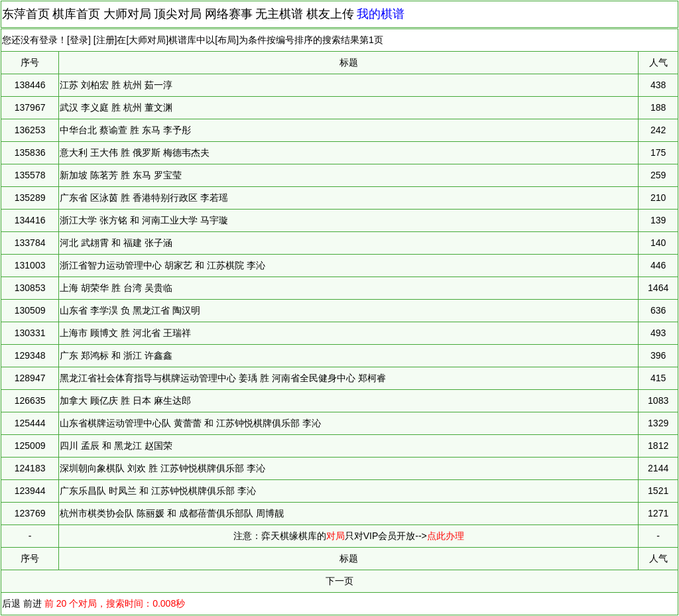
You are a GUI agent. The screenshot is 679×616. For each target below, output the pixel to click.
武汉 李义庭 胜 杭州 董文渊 (116, 107)
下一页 (339, 581)
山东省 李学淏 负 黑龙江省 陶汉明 (130, 310)
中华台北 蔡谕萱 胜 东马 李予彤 (125, 130)
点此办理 (446, 536)
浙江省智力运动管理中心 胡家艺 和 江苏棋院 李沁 (162, 265)
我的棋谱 (381, 14)
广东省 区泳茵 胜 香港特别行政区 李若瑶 (144, 198)
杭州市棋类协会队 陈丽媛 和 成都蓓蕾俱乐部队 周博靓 (172, 513)
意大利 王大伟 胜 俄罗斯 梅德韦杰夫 (135, 153)
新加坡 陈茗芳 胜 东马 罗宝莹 (121, 175)
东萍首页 (26, 14)
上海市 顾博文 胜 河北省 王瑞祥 (125, 333)
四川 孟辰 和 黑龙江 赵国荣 (116, 446)
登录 (79, 40)
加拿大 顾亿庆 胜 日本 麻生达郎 (125, 400)
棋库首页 (76, 14)
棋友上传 (330, 14)
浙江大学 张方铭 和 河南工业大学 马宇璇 (144, 220)
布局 (227, 40)
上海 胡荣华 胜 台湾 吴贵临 (116, 288)
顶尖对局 (178, 14)
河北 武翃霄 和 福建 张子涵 (116, 243)
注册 (105, 40)
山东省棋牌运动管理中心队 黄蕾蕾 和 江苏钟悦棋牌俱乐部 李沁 (190, 423)
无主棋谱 (279, 14)
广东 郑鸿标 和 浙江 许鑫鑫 (116, 355)
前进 (32, 603)
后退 (11, 603)
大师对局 (127, 14)
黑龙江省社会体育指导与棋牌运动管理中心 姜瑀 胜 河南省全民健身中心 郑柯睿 (223, 378)
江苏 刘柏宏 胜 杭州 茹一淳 (116, 85)
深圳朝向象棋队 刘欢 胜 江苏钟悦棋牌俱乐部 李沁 (162, 468)
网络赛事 (229, 14)
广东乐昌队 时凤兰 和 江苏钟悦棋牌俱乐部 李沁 (158, 491)
